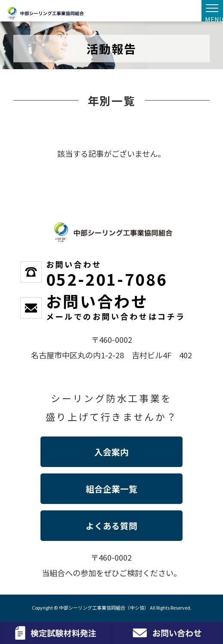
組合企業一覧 (111, 489)
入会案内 (111, 452)
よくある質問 (111, 526)
